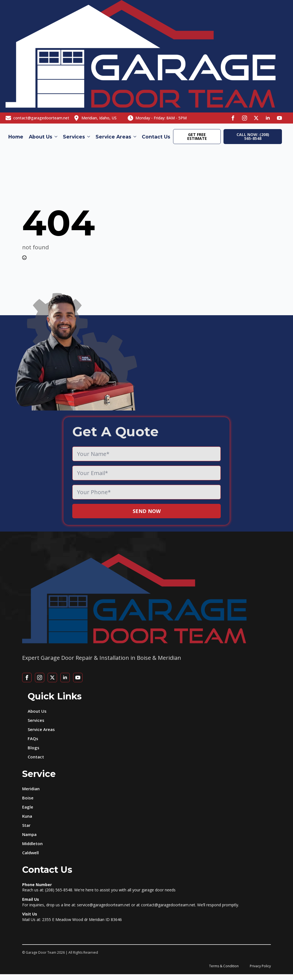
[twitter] (256, 118)
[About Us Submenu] (56, 137)
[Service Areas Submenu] (135, 137)
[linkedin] (268, 118)
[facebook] (233, 118)
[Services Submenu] (89, 137)
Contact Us (156, 137)
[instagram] (245, 118)
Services (74, 137)
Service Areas (113, 137)
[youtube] (279, 118)
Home (16, 137)
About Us (41, 137)
